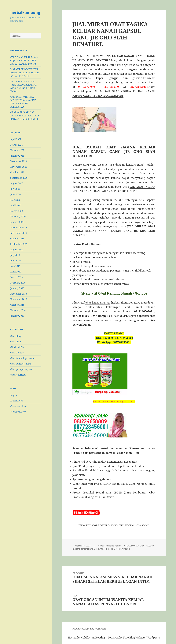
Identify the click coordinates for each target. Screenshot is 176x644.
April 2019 (16, 272)
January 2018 (17, 316)
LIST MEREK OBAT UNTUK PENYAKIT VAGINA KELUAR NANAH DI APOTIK (25, 73)
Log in (14, 395)
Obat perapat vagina (21, 369)
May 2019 (15, 266)
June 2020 (15, 194)
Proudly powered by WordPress (89, 629)
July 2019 (15, 255)
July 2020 (15, 189)
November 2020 (19, 167)
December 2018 (19, 294)
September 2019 (19, 244)
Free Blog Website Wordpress (142, 638)
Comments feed (18, 406)
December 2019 (19, 227)
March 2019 (16, 277)
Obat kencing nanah (21, 364)
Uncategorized (18, 375)
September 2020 (19, 178)
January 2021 (17, 156)
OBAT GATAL (17, 347)
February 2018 (18, 310)
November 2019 (19, 233)
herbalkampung (25, 12)
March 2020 (16, 211)
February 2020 (18, 216)
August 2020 (17, 183)
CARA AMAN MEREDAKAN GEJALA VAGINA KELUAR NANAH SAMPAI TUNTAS (24, 60)
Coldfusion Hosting (93, 638)
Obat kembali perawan (22, 358)
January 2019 (17, 288)
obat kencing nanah (98, 303)
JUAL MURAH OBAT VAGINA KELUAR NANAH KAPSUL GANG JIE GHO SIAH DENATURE (113, 547)
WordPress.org (18, 412)
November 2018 (19, 299)
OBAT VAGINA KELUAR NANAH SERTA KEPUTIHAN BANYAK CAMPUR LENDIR (25, 116)
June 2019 (15, 261)
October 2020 (17, 172)
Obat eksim (16, 342)
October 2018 (17, 305)
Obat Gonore (17, 353)
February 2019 (18, 283)
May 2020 (15, 200)
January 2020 (17, 222)
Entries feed (17, 401)
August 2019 (17, 250)
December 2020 (19, 161)
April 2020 (16, 205)
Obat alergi (16, 336)
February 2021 (18, 150)
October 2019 (17, 239)
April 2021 (16, 139)
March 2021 (16, 145)
